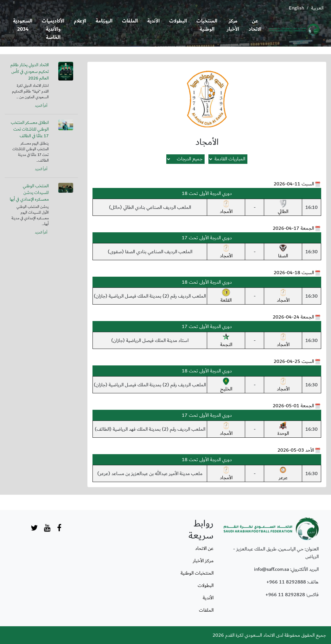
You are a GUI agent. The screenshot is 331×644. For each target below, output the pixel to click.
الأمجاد (226, 208)
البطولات (178, 21)
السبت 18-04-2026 (294, 273)
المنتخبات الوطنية (207, 25)
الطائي (283, 208)
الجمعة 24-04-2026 (293, 317)
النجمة (226, 341)
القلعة (226, 296)
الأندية (153, 21)
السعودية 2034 (23, 25)
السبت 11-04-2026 (294, 184)
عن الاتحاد (255, 25)
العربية (317, 8)
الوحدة (283, 429)
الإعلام (80, 21)
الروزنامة (104, 21)
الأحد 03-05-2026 (296, 450)
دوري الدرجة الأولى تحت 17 (207, 238)
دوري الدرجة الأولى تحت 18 (207, 193)
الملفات (130, 21)
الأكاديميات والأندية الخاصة (53, 29)
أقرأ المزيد (41, 106)
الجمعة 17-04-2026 (293, 228)
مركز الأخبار (233, 25)
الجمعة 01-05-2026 (293, 406)
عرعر (283, 474)
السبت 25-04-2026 (294, 361)
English (296, 8)
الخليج (226, 385)
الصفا (283, 252)
